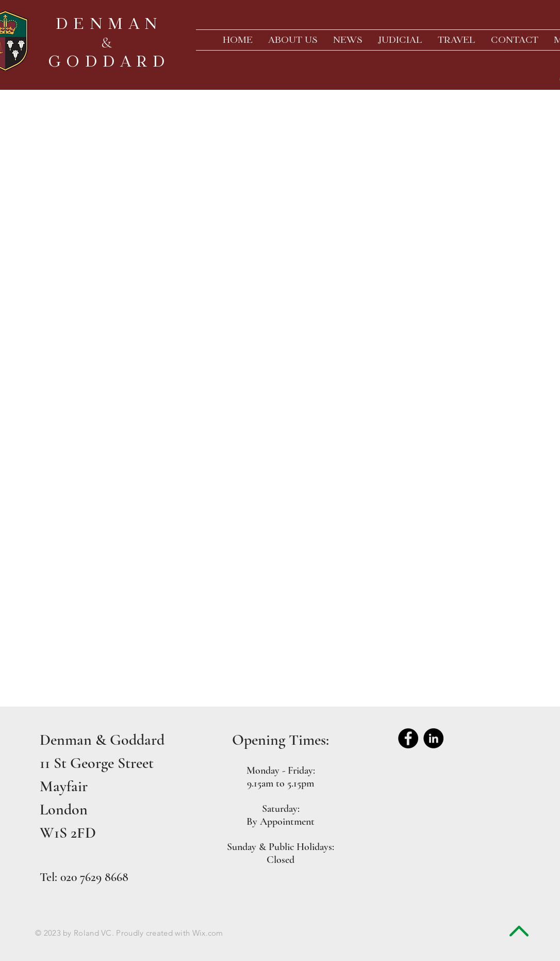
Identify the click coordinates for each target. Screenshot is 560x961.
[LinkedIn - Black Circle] (433, 738)
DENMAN (109, 23)
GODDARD (109, 61)
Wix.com (208, 933)
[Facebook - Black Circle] (408, 738)
